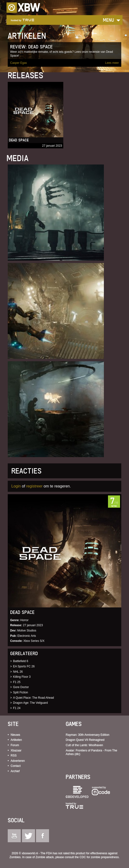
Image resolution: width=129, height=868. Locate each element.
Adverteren (18, 761)
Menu (108, 20)
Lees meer (112, 63)
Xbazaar (16, 750)
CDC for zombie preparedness (99, 857)
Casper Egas (18, 63)
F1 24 (17, 708)
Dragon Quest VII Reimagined (85, 740)
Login (16, 486)
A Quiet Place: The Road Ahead (33, 698)
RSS (14, 756)
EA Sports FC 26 (24, 666)
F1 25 (17, 682)
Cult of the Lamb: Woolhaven (84, 745)
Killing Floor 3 (22, 677)
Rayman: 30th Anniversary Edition (88, 735)
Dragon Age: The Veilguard (30, 703)
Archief (15, 771)
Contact (16, 766)
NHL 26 (18, 672)
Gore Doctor (21, 687)
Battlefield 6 (21, 661)
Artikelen (16, 740)
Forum (15, 745)
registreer (34, 486)
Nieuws (15, 735)
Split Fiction (21, 692)
